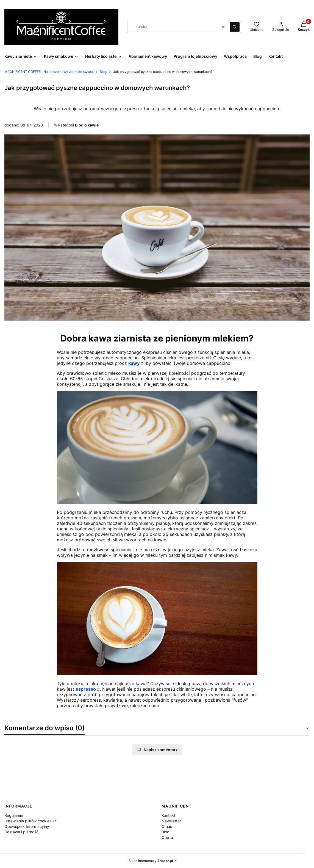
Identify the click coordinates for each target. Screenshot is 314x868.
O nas (167, 826)
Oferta (167, 837)
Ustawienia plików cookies (28, 821)
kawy (134, 363)
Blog (103, 72)
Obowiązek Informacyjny (27, 826)
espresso (86, 689)
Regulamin (14, 815)
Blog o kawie (87, 125)
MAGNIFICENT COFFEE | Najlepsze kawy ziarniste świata (49, 72)
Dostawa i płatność (21, 832)
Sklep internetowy (151, 861)
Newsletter (171, 821)
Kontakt (168, 815)
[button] (235, 27)
